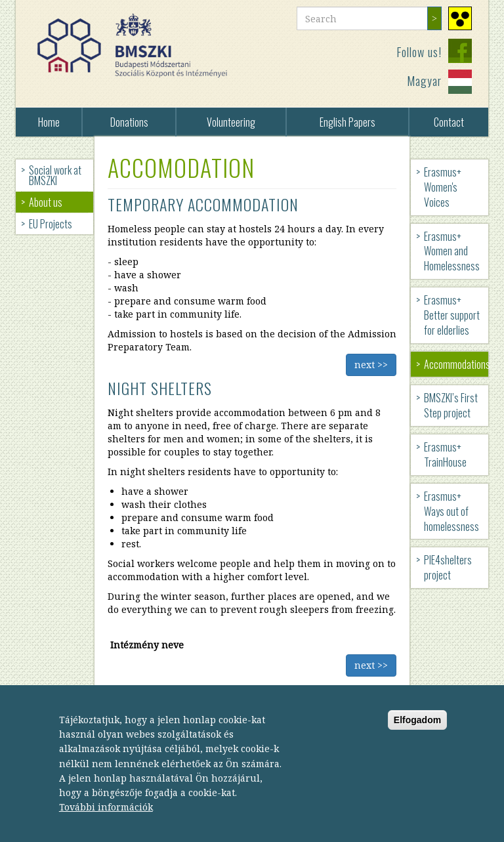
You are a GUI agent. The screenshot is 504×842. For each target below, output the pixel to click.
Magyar (424, 81)
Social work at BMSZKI (55, 175)
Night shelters (160, 388)
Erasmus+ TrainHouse (445, 454)
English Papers (347, 122)
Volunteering (231, 122)
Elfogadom (417, 728)
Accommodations (456, 364)
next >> (371, 365)
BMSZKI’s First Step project (451, 405)
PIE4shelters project (448, 567)
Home (49, 122)
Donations (129, 122)
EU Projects (51, 224)
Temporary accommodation (203, 204)
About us (46, 202)
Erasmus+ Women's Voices (443, 187)
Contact (449, 122)
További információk (106, 815)
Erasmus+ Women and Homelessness (452, 251)
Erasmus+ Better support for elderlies (452, 315)
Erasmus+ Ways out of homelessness (451, 511)
